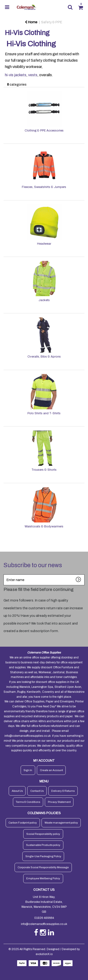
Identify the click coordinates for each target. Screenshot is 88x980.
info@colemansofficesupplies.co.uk (28, 736)
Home (31, 22)
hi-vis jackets (16, 75)
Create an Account (51, 770)
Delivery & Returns (63, 791)
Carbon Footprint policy (23, 823)
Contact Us (37, 791)
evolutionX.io (44, 954)
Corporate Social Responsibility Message (43, 867)
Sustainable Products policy (43, 845)
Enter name (5, 574)
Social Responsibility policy (43, 834)
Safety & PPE (52, 22)
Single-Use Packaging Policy (43, 856)
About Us (17, 791)
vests (33, 75)
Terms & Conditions (28, 802)
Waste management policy (61, 823)
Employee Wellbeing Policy (43, 878)
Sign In (28, 770)
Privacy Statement (59, 802)
